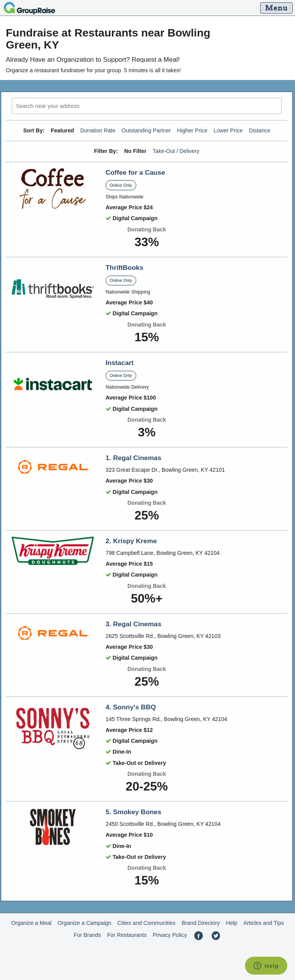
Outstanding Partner (146, 130)
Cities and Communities (146, 923)
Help (232, 923)
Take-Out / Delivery (176, 151)
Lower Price (228, 130)
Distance (259, 130)
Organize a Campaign (85, 923)
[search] (147, 106)
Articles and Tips (264, 923)
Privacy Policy (170, 935)
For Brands (87, 935)
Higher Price (192, 130)
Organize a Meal (31, 923)
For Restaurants (127, 935)
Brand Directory (201, 923)
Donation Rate (98, 130)
